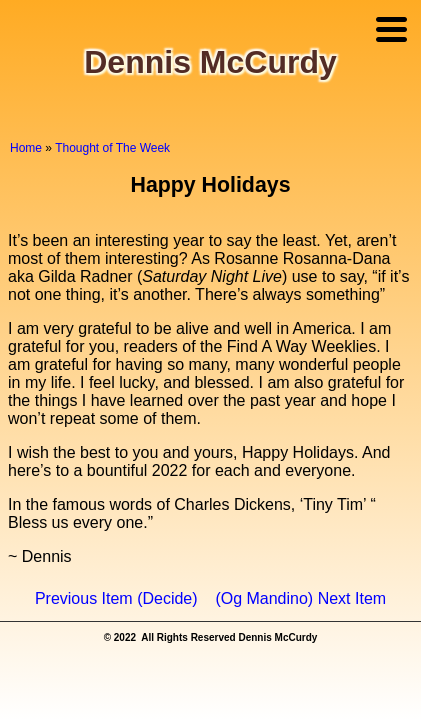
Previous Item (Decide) (116, 598)
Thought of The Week (112, 148)
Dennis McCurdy (210, 62)
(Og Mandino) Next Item (300, 598)
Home (26, 148)
